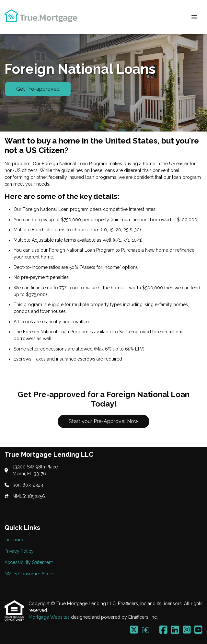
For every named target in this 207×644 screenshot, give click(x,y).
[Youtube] (198, 630)
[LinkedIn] (175, 630)
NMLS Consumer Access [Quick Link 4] (31, 574)
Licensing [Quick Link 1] (15, 540)
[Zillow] (149, 630)
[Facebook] (163, 630)
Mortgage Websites (50, 617)
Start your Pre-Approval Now (103, 421)
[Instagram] (187, 630)
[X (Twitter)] (134, 630)
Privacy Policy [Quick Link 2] (19, 551)
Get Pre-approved (38, 89)
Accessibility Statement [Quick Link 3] (29, 562)
